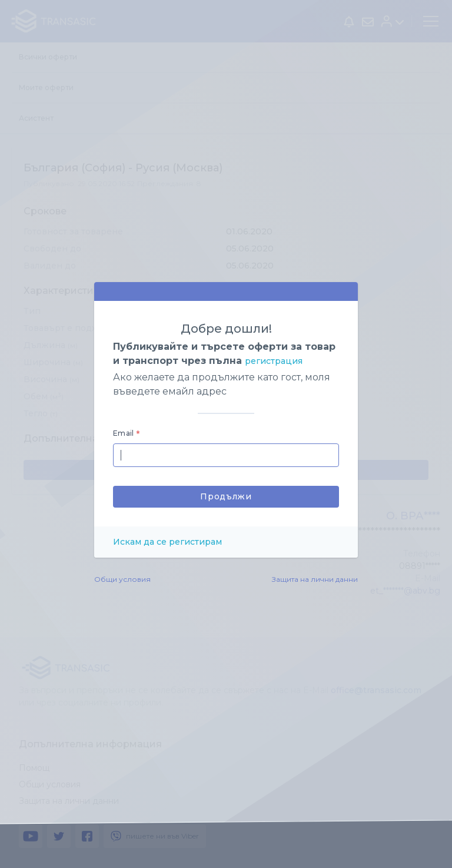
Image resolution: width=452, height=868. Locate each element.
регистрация (274, 361)
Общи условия (122, 579)
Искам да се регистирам (167, 542)
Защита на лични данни (315, 579)
